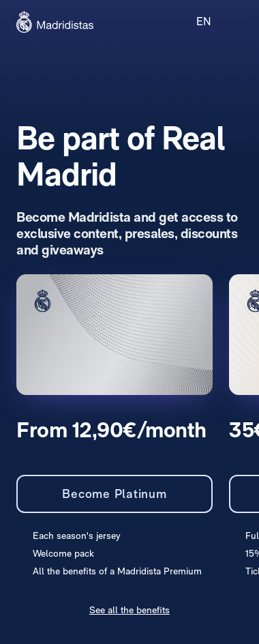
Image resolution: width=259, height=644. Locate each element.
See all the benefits (129, 610)
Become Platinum (114, 494)
